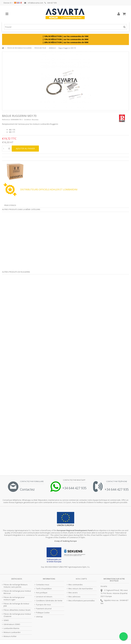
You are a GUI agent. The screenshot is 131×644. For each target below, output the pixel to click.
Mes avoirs (73, 593)
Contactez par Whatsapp (74, 480)
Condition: (28, 120)
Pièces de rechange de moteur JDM (16, 605)
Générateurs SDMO (12, 624)
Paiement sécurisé (44, 609)
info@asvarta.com (34, 3)
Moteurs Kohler (10, 636)
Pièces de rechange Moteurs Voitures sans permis (16, 586)
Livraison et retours (44, 597)
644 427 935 (51, 3)
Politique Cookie (43, 613)
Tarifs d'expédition (44, 589)
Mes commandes (76, 585)
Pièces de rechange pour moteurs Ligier (14, 598)
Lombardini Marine (11, 628)
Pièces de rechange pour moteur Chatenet (17, 615)
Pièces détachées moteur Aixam (17, 610)
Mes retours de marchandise (81, 589)
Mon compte (81, 579)
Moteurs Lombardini (12, 632)
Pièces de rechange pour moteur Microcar (17, 592)
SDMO (6, 620)
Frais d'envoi (10, 205)
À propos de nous (43, 605)
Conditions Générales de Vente (49, 601)
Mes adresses (74, 597)
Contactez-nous (43, 585)
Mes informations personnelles (82, 601)
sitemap (39, 617)
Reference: (6, 120)
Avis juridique (42, 593)
